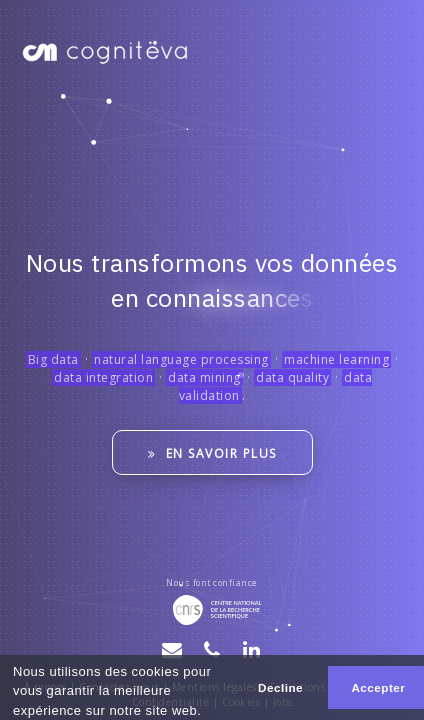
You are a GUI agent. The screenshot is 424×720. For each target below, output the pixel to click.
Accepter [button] (378, 687)
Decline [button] (280, 687)
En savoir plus (212, 453)
